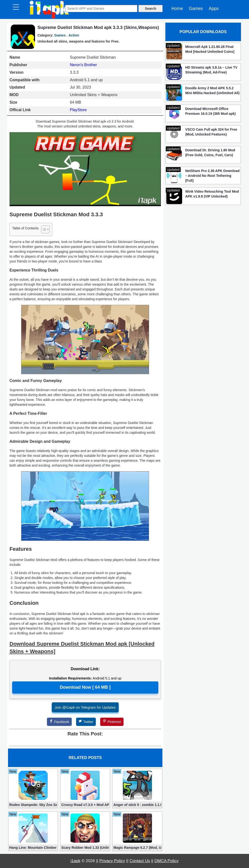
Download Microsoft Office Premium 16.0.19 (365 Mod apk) (211, 111)
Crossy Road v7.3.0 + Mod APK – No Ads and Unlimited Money (85, 805)
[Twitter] (86, 722)
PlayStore (78, 110)
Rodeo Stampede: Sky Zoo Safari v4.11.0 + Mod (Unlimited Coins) (33, 805)
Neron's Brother (83, 65)
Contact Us (140, 861)
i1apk (76, 861)
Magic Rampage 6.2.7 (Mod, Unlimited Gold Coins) (137, 848)
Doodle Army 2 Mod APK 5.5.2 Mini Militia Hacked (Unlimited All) (213, 90)
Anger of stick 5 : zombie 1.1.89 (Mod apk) (137, 805)
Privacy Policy (112, 861)
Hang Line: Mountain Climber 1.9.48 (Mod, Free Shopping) (33, 848)
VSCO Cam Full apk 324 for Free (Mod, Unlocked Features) (211, 132)
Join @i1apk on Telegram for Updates (85, 707)
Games (196, 9)
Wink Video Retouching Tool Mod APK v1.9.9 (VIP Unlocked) (212, 194)
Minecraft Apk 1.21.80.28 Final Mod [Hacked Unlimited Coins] (210, 49)
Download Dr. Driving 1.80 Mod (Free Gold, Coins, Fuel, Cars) (210, 153)
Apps (214, 9)
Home (177, 9)
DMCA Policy (166, 861)
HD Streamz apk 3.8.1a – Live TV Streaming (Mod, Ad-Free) (211, 70)
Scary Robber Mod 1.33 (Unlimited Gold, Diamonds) (85, 848)
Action (74, 35)
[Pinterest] (112, 722)
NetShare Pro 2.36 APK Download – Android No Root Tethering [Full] (213, 176)
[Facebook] (59, 722)
